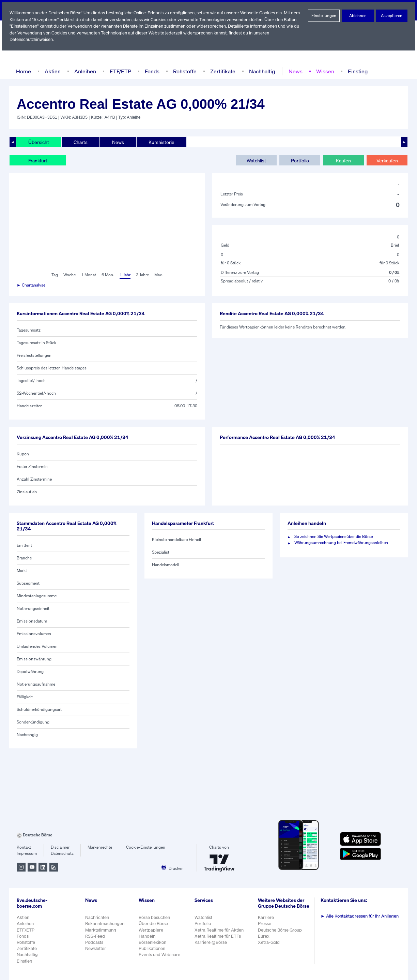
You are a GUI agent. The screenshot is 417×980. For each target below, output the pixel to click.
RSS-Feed (96, 936)
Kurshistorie (160, 142)
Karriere (267, 921)
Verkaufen (387, 160)
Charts (80, 142)
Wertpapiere (151, 930)
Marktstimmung (100, 930)
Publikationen (152, 948)
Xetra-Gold (270, 946)
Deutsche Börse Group (281, 933)
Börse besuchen (155, 917)
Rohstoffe (184, 71)
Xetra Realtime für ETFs (219, 936)
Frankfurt (38, 160)
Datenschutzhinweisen (32, 39)
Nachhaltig (260, 71)
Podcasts (94, 942)
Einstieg (355, 71)
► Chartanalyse (31, 285)
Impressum (27, 853)
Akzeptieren (392, 16)
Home (23, 71)
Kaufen (343, 160)
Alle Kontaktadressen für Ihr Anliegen (361, 916)
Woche (69, 275)
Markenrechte (100, 847)
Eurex (265, 940)
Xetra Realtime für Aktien (220, 930)
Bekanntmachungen (105, 924)
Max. (159, 275)
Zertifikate (221, 71)
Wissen (323, 71)
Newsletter (96, 948)
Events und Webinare (160, 955)
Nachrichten (97, 917)
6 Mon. (107, 275)
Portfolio (300, 160)
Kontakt (24, 847)
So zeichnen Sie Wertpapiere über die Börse (335, 537)
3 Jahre (142, 275)
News (293, 71)
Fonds (151, 71)
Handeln (147, 936)
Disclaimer (60, 847)
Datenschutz (62, 853)
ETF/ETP (119, 71)
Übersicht (38, 142)
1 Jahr (125, 275)
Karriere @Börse (212, 942)
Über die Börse (154, 924)
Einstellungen (324, 16)
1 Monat (88, 275)
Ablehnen (358, 16)
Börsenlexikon (153, 942)
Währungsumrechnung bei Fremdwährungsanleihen (341, 543)
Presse (266, 927)
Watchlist (256, 160)
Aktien (52, 71)
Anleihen (83, 71)
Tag (54, 275)
